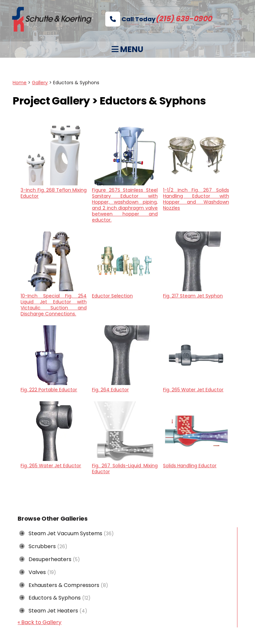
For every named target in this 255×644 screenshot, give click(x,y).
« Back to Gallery (40, 622)
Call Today (159, 19)
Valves (38, 572)
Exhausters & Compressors (64, 585)
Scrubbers (43, 546)
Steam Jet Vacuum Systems (67, 533)
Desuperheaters (50, 559)
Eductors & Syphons (55, 598)
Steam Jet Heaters (53, 611)
